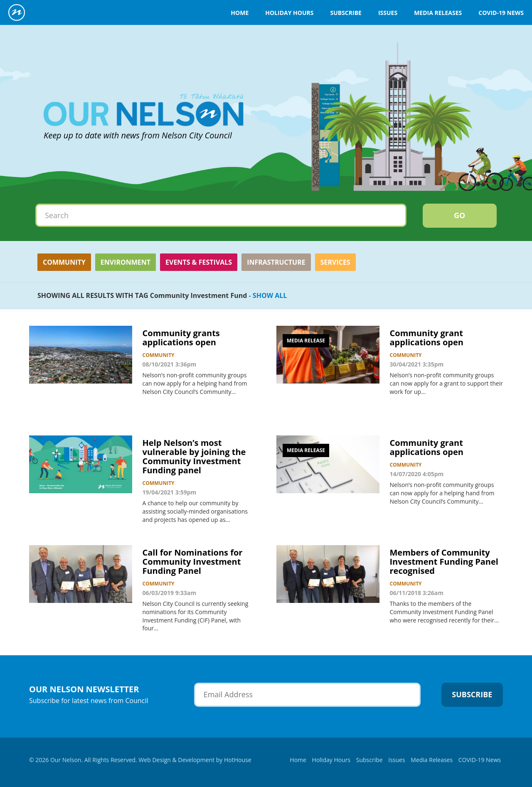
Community (64, 262)
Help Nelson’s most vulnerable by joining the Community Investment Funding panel (194, 456)
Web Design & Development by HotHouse (195, 760)
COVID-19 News (501, 13)
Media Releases (438, 13)
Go (459, 215)
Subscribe (346, 13)
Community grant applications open (427, 338)
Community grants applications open (181, 338)
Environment (126, 262)
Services (335, 262)
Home (240, 13)
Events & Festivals (199, 262)
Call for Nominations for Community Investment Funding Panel (193, 562)
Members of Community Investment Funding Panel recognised (444, 562)
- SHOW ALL (267, 295)
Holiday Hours (289, 13)
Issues (388, 13)
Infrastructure (276, 262)
